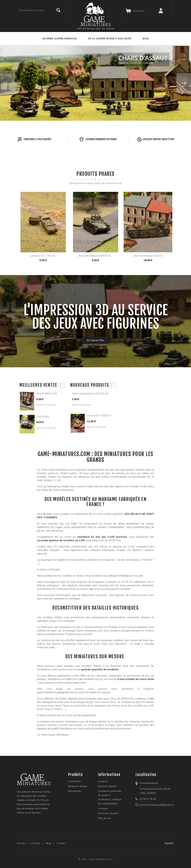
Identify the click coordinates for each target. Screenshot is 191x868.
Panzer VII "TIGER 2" (99, 416)
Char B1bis (43, 416)
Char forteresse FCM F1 (148, 256)
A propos (103, 808)
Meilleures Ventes (78, 786)
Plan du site (104, 818)
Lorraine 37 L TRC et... (43, 256)
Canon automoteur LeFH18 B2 (90, 393)
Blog (146, 39)
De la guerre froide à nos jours (110, 39)
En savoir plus (95, 340)
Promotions (75, 781)
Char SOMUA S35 (47, 393)
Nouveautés (75, 791)
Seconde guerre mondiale (60, 39)
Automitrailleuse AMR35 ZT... (95, 256)
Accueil (21, 843)
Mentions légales (107, 786)
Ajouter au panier (46, 405)
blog (49, 843)
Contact (61, 843)
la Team (35, 843)
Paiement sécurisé (108, 813)
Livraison (103, 781)
